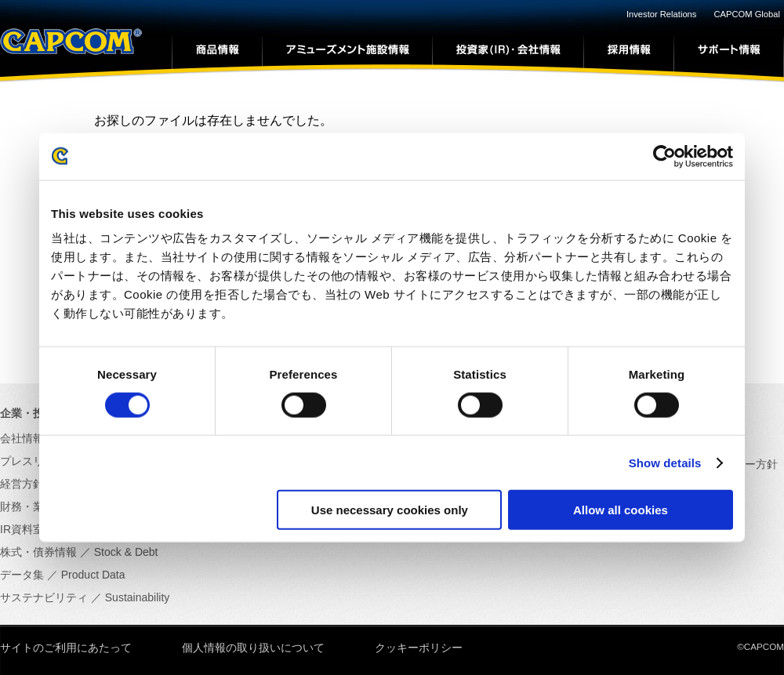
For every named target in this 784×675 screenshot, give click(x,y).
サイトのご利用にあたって (66, 648)
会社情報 (22, 438)
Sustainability (138, 597)
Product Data (93, 575)
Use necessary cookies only (390, 510)
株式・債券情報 (38, 552)
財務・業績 (27, 506)
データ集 (22, 575)
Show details (665, 462)
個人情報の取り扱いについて (253, 648)
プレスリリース (38, 461)
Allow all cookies (621, 510)
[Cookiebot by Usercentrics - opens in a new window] (664, 156)
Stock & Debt (126, 552)
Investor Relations (662, 14)
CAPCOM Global (747, 14)
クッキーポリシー (419, 648)
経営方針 (22, 484)
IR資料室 (22, 529)
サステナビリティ (44, 597)
